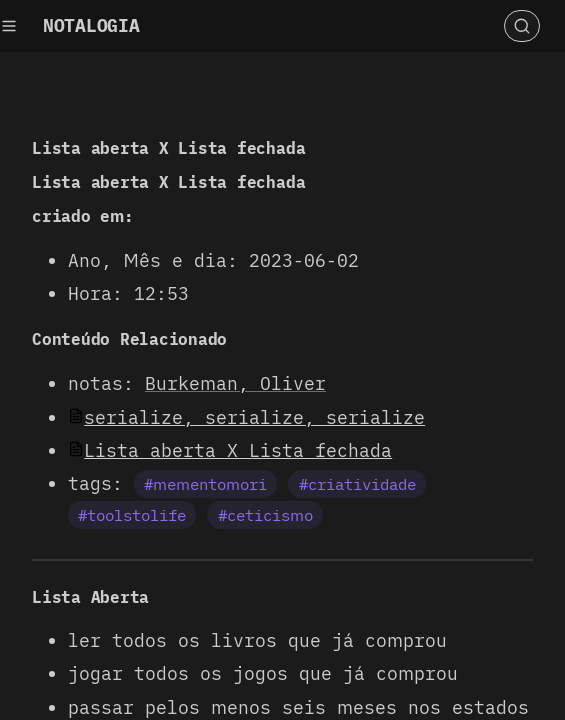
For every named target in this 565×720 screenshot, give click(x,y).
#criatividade (357, 484)
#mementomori (205, 484)
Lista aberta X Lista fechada (238, 450)
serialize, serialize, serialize (254, 417)
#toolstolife (132, 515)
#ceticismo (265, 515)
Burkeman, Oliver (235, 383)
